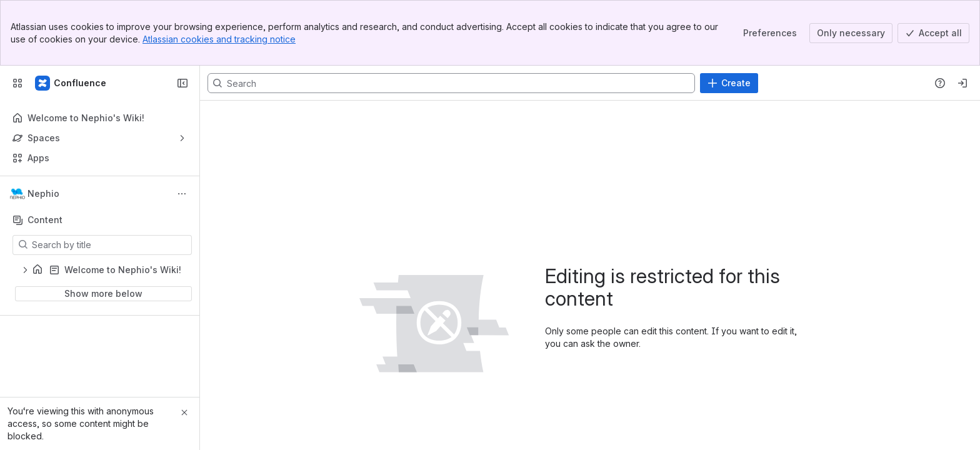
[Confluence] (71, 83)
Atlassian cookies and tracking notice (219, 39)
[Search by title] (110, 245)
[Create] (729, 83)
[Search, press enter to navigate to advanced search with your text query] (451, 83)
